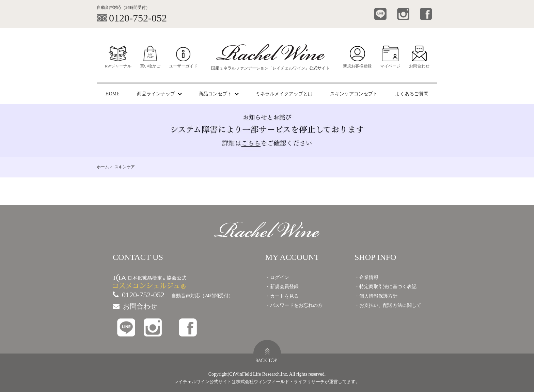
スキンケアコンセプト (354, 94)
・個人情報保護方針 (376, 296)
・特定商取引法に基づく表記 (386, 287)
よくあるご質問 (412, 94)
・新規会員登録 (282, 287)
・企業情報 (366, 277)
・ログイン (277, 277)
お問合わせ (135, 306)
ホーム (103, 167)
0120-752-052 (139, 295)
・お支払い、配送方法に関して (388, 305)
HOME (113, 94)
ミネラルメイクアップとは (284, 94)
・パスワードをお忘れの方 (294, 305)
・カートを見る (282, 296)
